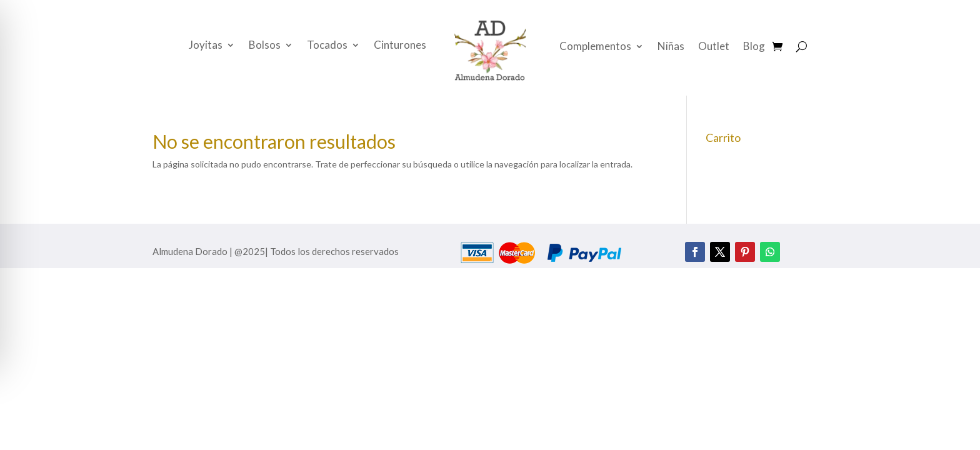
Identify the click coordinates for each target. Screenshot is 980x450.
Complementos (595, 47)
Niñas (671, 47)
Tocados (327, 46)
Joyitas (206, 46)
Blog (754, 47)
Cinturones (400, 46)
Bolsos (265, 46)
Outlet (714, 47)
